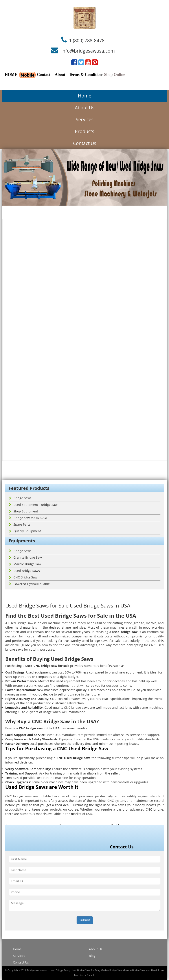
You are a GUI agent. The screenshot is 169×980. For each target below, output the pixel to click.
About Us (85, 108)
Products (84, 131)
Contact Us (85, 143)
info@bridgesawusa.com (88, 51)
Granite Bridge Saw (25, 557)
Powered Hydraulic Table (29, 584)
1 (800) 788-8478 (87, 40)
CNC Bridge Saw (23, 577)
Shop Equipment (24, 511)
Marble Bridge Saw (25, 564)
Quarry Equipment (25, 531)
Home (85, 96)
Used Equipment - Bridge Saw (33, 505)
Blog (92, 956)
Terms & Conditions (86, 75)
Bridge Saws (20, 498)
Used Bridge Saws (24, 571)
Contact (44, 75)
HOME (11, 75)
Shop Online (115, 75)
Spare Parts (20, 524)
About (60, 75)
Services (85, 119)
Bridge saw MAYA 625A (28, 518)
